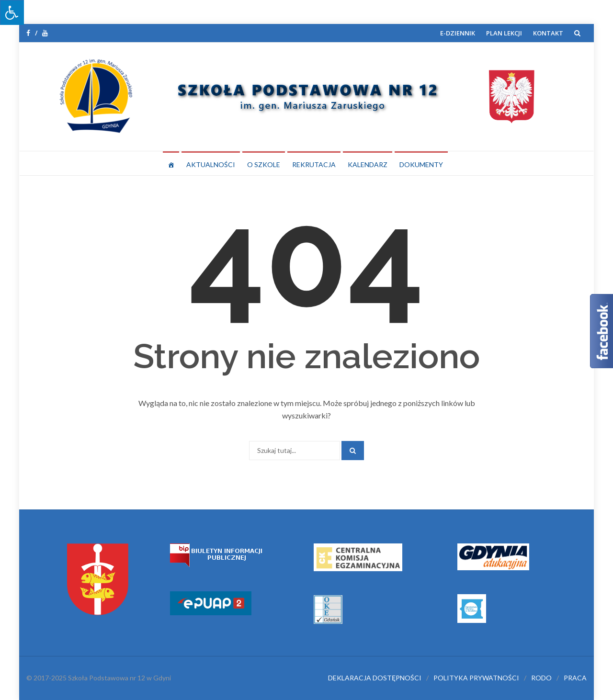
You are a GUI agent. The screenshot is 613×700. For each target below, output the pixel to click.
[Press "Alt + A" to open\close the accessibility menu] (12, 12)
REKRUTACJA (314, 164)
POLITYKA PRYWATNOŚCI (476, 678)
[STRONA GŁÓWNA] (171, 163)
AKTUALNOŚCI (211, 164)
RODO (541, 678)
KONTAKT (548, 33)
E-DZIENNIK (458, 33)
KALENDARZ (368, 164)
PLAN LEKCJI (504, 33)
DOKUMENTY (421, 164)
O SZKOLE (264, 164)
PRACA (575, 678)
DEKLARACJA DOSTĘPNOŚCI (375, 678)
